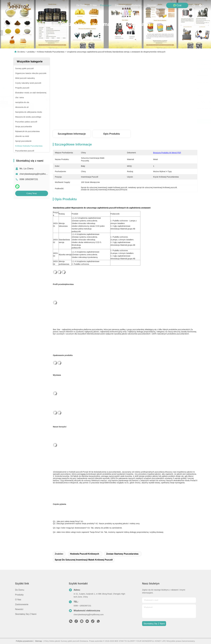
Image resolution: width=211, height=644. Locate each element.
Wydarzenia (138, 5)
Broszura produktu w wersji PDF (167, 153)
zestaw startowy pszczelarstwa (122, 554)
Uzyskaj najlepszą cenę (148, 121)
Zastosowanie (121, 5)
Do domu (82, 5)
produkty (106, 5)
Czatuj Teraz (32, 193)
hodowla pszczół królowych (85, 554)
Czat (177, 5)
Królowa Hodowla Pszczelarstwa (51, 52)
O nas (93, 5)
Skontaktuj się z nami (154, 5)
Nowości (19, 609)
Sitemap (38, 641)
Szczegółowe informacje (72, 134)
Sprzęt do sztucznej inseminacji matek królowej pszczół (84, 560)
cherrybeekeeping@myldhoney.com (37, 174)
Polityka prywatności (24, 641)
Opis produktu (112, 134)
